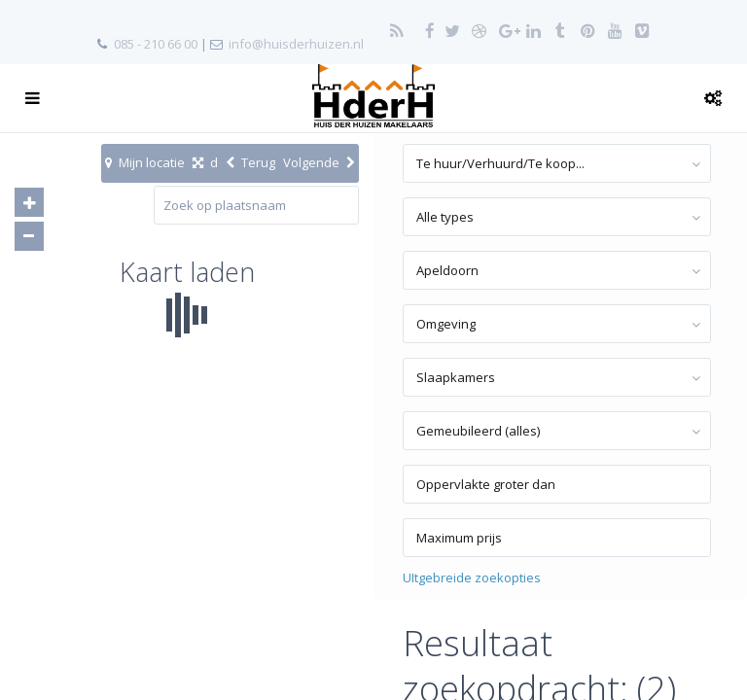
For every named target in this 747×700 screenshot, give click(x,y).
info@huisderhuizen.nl (296, 44)
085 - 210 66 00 (156, 44)
